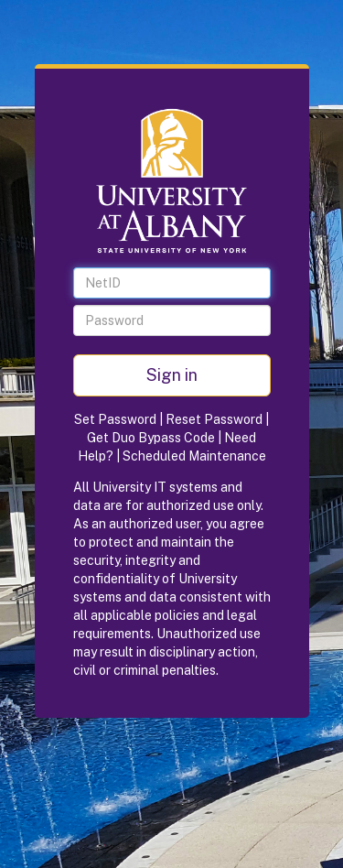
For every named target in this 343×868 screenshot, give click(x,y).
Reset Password (214, 419)
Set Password (115, 419)
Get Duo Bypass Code (151, 438)
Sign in (172, 375)
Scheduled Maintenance (194, 456)
